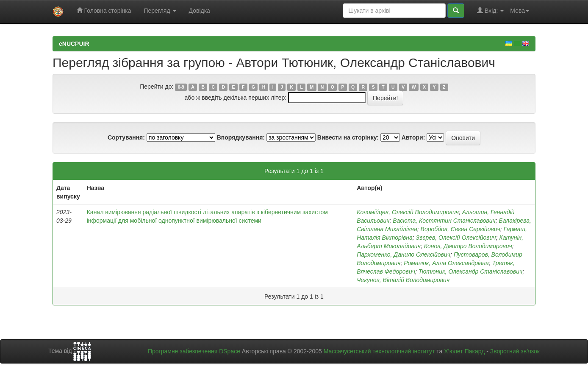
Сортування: (126, 137)
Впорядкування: (241, 137)
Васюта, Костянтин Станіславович (444, 221)
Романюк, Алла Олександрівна (446, 263)
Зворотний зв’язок (515, 351)
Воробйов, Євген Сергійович (460, 229)
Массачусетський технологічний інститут (379, 351)
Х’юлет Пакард (464, 351)
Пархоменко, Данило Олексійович (404, 255)
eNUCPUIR (74, 44)
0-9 (181, 87)
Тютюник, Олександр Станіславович (470, 271)
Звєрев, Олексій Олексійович (456, 238)
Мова (520, 11)
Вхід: (490, 10)
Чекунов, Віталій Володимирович (403, 280)
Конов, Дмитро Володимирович (468, 246)
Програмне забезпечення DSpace (194, 351)
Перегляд (160, 11)
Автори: (413, 137)
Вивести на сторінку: (348, 137)
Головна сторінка (104, 10)
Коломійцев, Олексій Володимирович (408, 212)
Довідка (200, 11)
